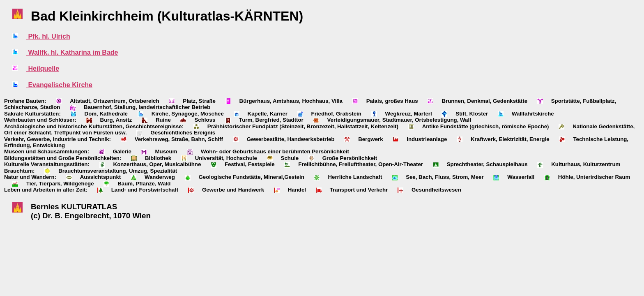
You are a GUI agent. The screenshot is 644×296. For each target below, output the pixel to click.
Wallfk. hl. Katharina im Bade (72, 52)
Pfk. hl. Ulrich (48, 36)
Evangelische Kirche (59, 85)
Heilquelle (43, 68)
